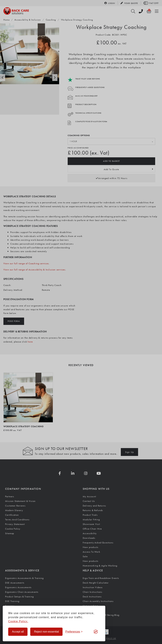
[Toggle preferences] (74, 632)
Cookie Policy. (18, 621)
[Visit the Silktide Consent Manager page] (96, 632)
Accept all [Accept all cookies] (18, 632)
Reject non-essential (46, 632)
